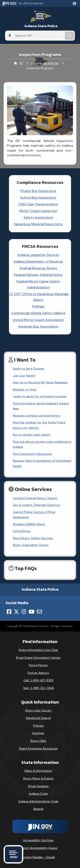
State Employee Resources (38, 748)
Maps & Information (38, 771)
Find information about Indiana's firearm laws (41, 406)
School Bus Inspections (38, 197)
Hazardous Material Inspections (38, 224)
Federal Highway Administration (38, 275)
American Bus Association (38, 326)
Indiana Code (38, 794)
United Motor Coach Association (38, 320)
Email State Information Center (38, 658)
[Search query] (39, 36)
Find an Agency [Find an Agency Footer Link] (38, 673)
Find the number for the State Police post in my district (39, 425)
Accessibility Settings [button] (38, 840)
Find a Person (38, 665)
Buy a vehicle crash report (32, 435)
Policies (38, 726)
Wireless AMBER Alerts (29, 524)
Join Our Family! (24, 376)
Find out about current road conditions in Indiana (42, 444)
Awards (38, 809)
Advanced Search (38, 718)
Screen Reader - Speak (38, 857)
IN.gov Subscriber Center (31, 545)
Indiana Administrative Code (38, 801)
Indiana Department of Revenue (38, 261)
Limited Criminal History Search (35, 498)
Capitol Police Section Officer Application (34, 515)
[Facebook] (9, 612)
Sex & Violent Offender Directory (37, 505)
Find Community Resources (32, 454)
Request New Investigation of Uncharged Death (42, 463)
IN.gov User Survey (38, 710)
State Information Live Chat (38, 650)
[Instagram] (24, 612)
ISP (21, 63)
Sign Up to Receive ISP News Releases (40, 382)
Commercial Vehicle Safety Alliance (38, 313)
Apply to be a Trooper (29, 368)
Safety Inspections (38, 217)
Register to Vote (25, 389)
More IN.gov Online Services (33, 538)
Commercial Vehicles (45, 63)
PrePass (38, 306)
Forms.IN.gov (22, 531)
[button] (75, 3)
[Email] (39, 612)
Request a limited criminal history (37, 416)
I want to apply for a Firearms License (40, 396)
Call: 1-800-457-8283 (38, 680)
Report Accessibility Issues (38, 848)
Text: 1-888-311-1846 (38, 688)
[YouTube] (31, 612)
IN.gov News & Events (38, 778)
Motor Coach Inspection (38, 211)
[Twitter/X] (16, 612)
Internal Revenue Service (38, 268)
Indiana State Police (41, 26)
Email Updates (38, 786)
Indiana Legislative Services (38, 255)
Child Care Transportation (38, 204)
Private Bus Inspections (38, 191)
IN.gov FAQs (38, 741)
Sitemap (38, 733)
